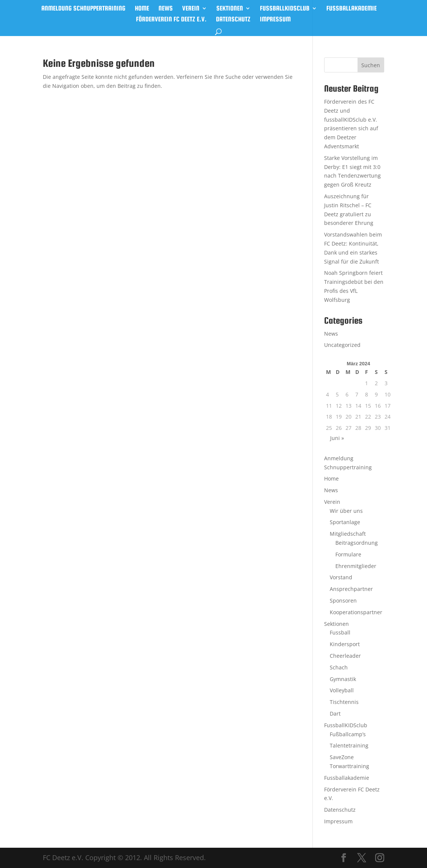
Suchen (371, 65)
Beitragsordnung (357, 543)
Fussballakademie (352, 9)
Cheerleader (345, 656)
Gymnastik (343, 679)
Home (142, 9)
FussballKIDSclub (285, 9)
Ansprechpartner (351, 589)
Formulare (348, 554)
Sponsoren (343, 601)
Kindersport (345, 644)
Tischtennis (344, 702)
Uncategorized (342, 345)
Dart (335, 714)
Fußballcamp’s (348, 734)
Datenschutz (233, 20)
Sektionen (230, 9)
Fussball (340, 632)
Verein (191, 9)
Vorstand (341, 577)
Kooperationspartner (356, 612)
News (166, 9)
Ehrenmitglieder (356, 566)
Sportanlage (345, 522)
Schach (339, 667)
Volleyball (342, 690)
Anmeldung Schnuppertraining (83, 9)
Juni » (337, 438)
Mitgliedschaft (348, 534)
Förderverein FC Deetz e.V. (171, 20)
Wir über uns (346, 511)
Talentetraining (349, 745)
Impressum (275, 20)
